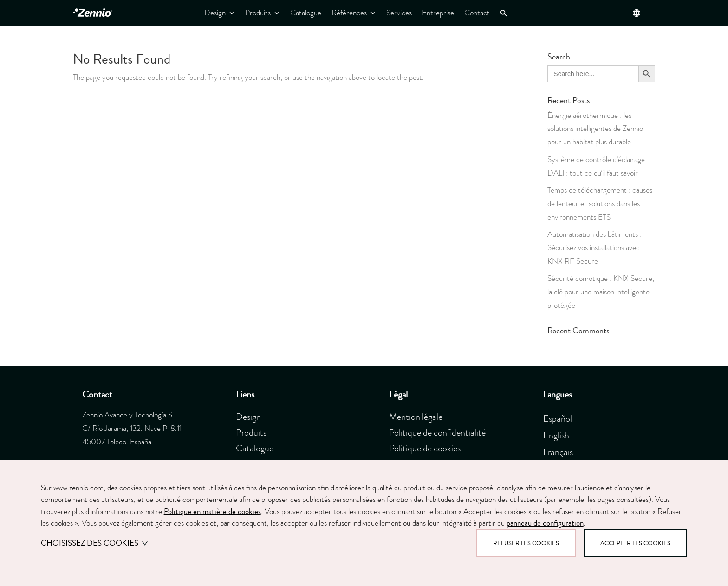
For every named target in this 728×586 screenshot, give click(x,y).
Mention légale (416, 417)
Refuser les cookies (526, 543)
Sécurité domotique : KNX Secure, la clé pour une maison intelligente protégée (601, 292)
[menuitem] (561, 417)
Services (399, 13)
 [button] (636, 13)
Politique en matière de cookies (212, 511)
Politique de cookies (425, 448)
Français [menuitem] (558, 452)
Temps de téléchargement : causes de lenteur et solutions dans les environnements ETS (600, 204)
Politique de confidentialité (437, 432)
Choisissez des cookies (94, 543)
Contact (477, 13)
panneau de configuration (545, 523)
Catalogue (306, 13)
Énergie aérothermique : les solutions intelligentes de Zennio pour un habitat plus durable (595, 129)
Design (215, 13)
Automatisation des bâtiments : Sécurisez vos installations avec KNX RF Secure (595, 248)
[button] (504, 13)
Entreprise (438, 13)
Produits (258, 13)
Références (349, 13)
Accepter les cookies (635, 543)
